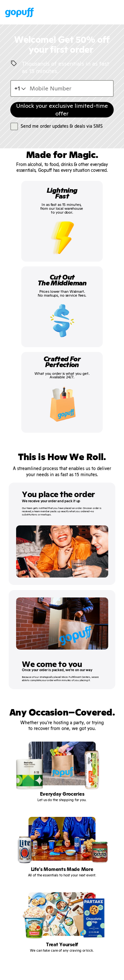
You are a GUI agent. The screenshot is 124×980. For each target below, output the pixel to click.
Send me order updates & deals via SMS (62, 126)
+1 (17, 88)
